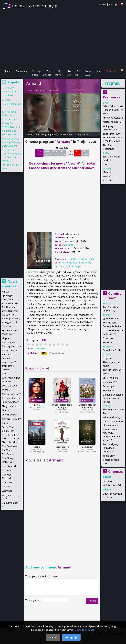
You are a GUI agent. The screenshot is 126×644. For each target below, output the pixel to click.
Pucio (7, 100)
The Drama (8, 454)
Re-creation (109, 390)
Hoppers (7, 338)
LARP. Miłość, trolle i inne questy (9, 366)
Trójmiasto (112, 83)
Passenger (108, 386)
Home (7, 71)
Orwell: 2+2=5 (9, 415)
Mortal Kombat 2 (112, 122)
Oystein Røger (73, 266)
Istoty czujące (10, 350)
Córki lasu (7, 326)
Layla (37, 405)
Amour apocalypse (113, 118)
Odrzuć (53, 637)
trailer (77, 135)
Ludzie (37, 447)
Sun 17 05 (78, 153)
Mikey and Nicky (111, 417)
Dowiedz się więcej (85, 630)
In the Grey (109, 456)
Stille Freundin (110, 378)
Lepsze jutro (62, 447)
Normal (107, 180)
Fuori (105, 164)
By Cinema (47, 73)
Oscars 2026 (89, 73)
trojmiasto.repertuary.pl (35, 6)
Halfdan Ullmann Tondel (48, 91)
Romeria (107, 342)
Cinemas (116, 471)
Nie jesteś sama (11, 406)
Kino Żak (107, 481)
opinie (85, 135)
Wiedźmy (7, 482)
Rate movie (41, 349)
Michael (107, 172)
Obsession (108, 338)
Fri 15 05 (62, 153)
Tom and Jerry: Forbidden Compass (111, 448)
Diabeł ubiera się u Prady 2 (62, 406)
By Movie (58, 73)
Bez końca (8, 299)
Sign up (113, 4)
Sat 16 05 (70, 153)
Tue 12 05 (39, 153)
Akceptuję (71, 637)
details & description (62, 135)
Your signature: (34, 600)
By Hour (68, 73)
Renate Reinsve (69, 263)
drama (70, 245)
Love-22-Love (9, 386)
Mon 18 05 (85, 153)
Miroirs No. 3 (110, 176)
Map (99, 71)
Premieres (21, 71)
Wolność (7, 486)
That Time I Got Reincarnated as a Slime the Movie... (112, 137)
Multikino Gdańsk (112, 485)
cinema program (41, 135)
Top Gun (7, 470)
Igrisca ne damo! (112, 318)
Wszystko (7, 491)
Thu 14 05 (55, 153)
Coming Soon (36, 73)
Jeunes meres (110, 382)
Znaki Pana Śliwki (112, 350)
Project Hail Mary (11, 419)
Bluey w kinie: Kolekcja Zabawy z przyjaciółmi (11, 142)
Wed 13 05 (47, 153)
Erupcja (107, 358)
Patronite (112, 71)
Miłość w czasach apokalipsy (87, 406)
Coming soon (115, 296)
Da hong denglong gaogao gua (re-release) (113, 398)
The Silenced (9, 466)
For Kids (78, 73)
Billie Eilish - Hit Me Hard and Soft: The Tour (113, 110)
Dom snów (87, 447)
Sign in (103, 4)
